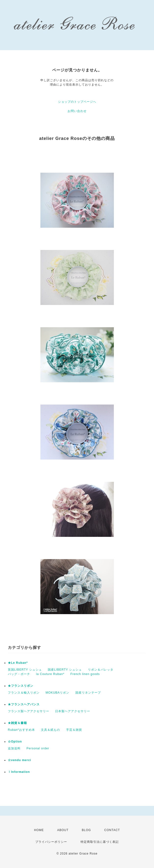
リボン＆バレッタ (101, 670)
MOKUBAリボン (57, 693)
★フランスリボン (21, 686)
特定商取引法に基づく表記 (100, 842)
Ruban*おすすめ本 (21, 730)
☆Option (15, 742)
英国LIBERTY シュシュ (25, 670)
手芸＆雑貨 (74, 730)
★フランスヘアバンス (24, 704)
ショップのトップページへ (77, 102)
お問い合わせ (77, 111)
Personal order (38, 748)
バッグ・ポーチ (19, 674)
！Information (19, 772)
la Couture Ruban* (50, 674)
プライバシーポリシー (51, 842)
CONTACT (112, 830)
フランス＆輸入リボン (24, 693)
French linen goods (85, 674)
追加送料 (14, 748)
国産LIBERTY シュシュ (65, 670)
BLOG (86, 830)
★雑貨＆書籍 (17, 723)
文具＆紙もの (50, 730)
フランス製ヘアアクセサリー (29, 711)
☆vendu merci (19, 760)
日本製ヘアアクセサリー (73, 711)
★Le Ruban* (18, 663)
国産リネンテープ (88, 693)
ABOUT (63, 830)
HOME (39, 830)
